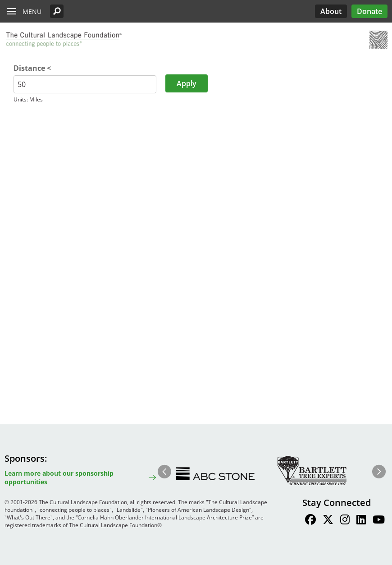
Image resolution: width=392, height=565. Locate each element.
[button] (57, 11)
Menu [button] (32, 11)
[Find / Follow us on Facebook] (310, 521)
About (331, 11)
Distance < (32, 68)
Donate (369, 11)
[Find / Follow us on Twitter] (328, 521)
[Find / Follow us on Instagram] (345, 521)
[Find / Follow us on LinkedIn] (361, 521)
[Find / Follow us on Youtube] (379, 521)
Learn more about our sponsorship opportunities (59, 478)
